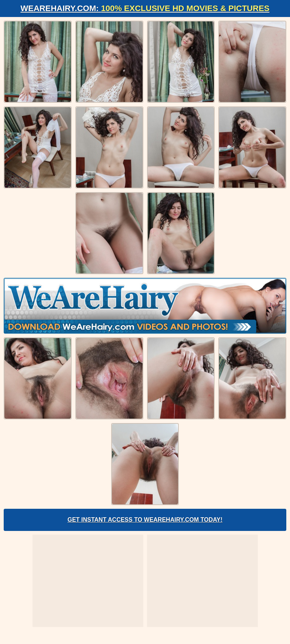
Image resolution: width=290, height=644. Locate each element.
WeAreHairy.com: (145, 8)
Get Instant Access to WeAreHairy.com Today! (145, 520)
